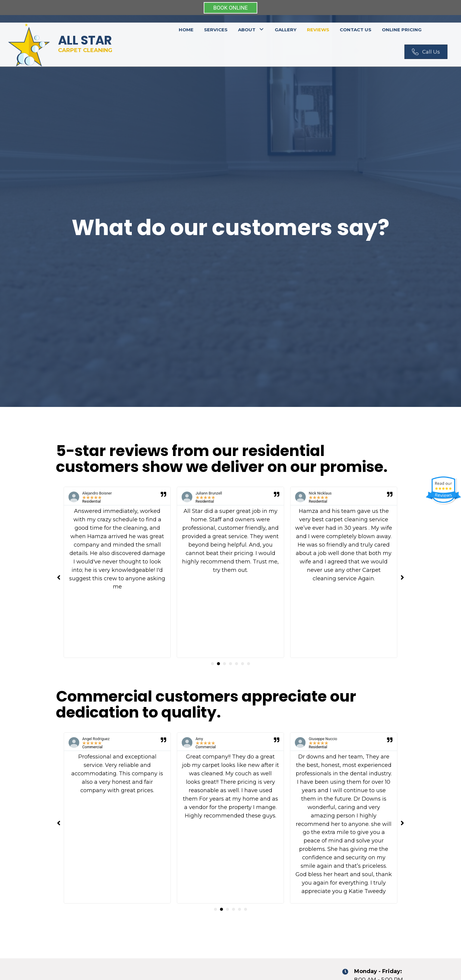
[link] (186, 29)
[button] (426, 52)
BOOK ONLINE (231, 8)
